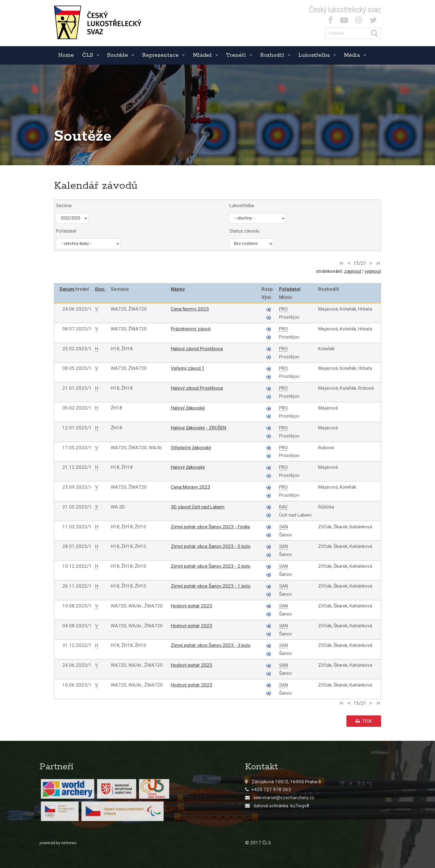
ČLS (88, 55)
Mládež (202, 55)
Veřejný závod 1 (188, 368)
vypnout (373, 271)
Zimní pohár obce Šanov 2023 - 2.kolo (211, 566)
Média (352, 55)
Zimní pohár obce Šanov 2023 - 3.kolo (211, 645)
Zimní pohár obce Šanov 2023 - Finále (210, 527)
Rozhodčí (272, 55)
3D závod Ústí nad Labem (198, 507)
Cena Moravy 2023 (191, 487)
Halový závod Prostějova (197, 349)
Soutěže (118, 55)
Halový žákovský (188, 408)
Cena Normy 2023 (190, 309)
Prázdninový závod (191, 329)
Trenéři (236, 55)
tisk (364, 721)
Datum (67, 289)
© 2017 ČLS (315, 843)
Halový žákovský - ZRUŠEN (198, 428)
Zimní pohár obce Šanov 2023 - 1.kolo (211, 586)
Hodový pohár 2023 (192, 606)
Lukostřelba (314, 55)
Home (66, 55)
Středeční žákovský (191, 448)
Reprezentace (160, 55)
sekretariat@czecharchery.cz (341, 798)
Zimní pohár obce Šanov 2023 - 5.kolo (211, 546)
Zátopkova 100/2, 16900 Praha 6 (343, 782)
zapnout (353, 271)
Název (178, 289)
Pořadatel (290, 289)
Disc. (101, 289)
